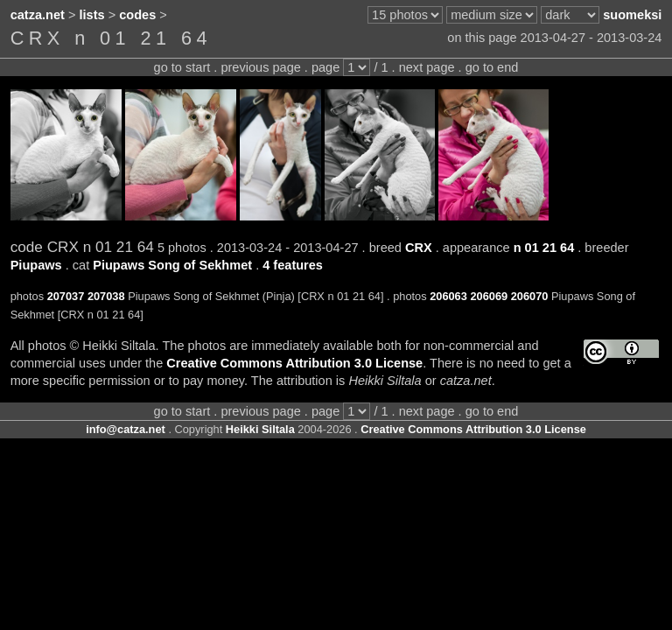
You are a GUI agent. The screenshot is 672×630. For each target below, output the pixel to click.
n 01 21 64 (544, 248)
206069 (489, 296)
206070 (530, 296)
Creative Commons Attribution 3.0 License (294, 363)
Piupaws (36, 265)
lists (92, 15)
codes (137, 15)
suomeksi (632, 15)
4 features (293, 265)
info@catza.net (126, 429)
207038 (106, 296)
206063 (448, 296)
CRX (419, 248)
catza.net (38, 15)
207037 (66, 296)
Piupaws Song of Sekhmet (172, 265)
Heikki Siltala (260, 429)
